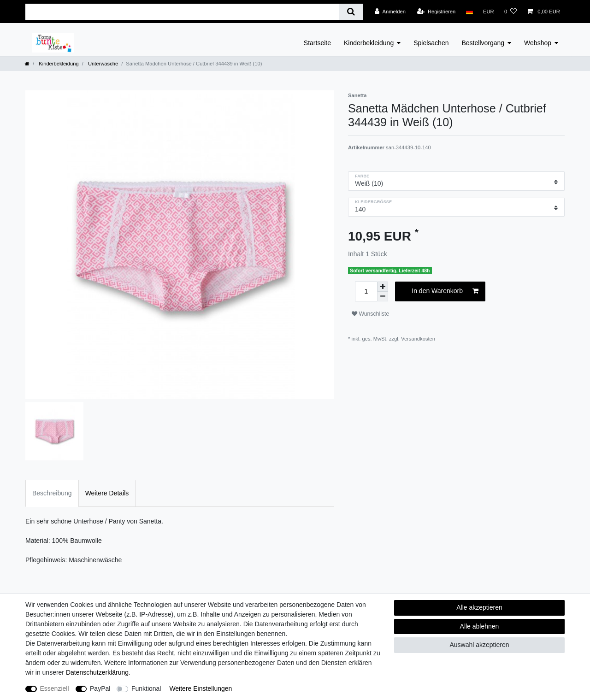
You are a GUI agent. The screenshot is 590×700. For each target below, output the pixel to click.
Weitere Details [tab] (107, 493)
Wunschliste (370, 314)
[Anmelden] (390, 12)
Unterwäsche (102, 64)
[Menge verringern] (383, 297)
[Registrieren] (436, 12)
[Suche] (351, 12)
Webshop (538, 43)
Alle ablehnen (480, 626)
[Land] (469, 12)
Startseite (317, 43)
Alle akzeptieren (479, 607)
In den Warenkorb (445, 291)
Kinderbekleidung (369, 43)
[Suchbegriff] (182, 12)
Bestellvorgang (483, 43)
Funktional (146, 688)
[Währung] (489, 12)
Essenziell (55, 688)
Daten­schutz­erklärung (97, 672)
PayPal (100, 688)
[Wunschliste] (510, 12)
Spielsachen (431, 43)
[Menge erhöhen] (383, 287)
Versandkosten (418, 339)
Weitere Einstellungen (201, 688)
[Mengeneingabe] (366, 291)
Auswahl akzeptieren (479, 645)
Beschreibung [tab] (52, 493)
